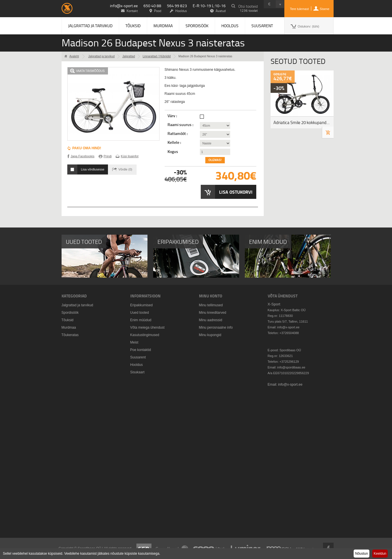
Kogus (173, 152)
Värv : (173, 116)
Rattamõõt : (178, 134)
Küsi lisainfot (130, 156)
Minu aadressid (211, 320)
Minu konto (211, 296)
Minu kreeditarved (213, 313)
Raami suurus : (181, 125)
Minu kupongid (210, 335)
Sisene (325, 9)
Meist (134, 342)
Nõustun (362, 554)
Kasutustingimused (145, 335)
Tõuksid (133, 26)
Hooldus (230, 26)
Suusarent (262, 26)
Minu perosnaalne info (216, 327)
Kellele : (175, 142)
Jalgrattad (129, 56)
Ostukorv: (309, 26)
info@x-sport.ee (124, 6)
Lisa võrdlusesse (93, 169)
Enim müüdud (141, 320)
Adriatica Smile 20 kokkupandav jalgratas (304, 122)
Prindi (108, 156)
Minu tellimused (211, 305)
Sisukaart (137, 372)
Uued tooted (140, 313)
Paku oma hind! (87, 148)
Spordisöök (197, 26)
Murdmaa (163, 26)
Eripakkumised (142, 305)
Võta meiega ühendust (147, 327)
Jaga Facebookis (83, 156)
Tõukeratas (70, 335)
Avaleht (74, 56)
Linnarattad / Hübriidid (157, 56)
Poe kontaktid (141, 350)
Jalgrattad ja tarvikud (90, 26)
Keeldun (380, 554)
